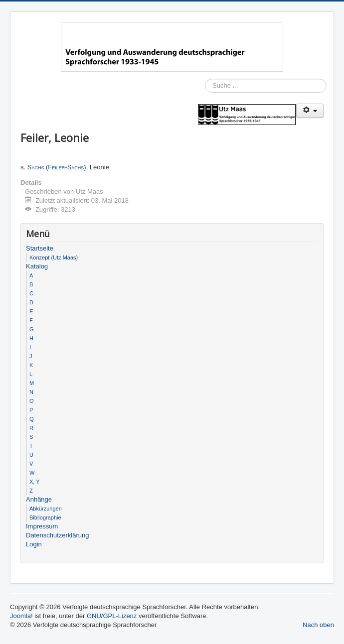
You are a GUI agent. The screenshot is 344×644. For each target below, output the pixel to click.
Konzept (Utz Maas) (54, 258)
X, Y (35, 482)
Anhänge (39, 499)
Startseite (40, 248)
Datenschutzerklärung (57, 535)
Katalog (37, 266)
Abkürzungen (46, 509)
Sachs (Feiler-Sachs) (57, 167)
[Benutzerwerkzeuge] (310, 111)
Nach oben (318, 625)
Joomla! (21, 616)
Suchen (205, 100)
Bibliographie (45, 517)
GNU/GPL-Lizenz (112, 616)
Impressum (42, 526)
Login (34, 544)
